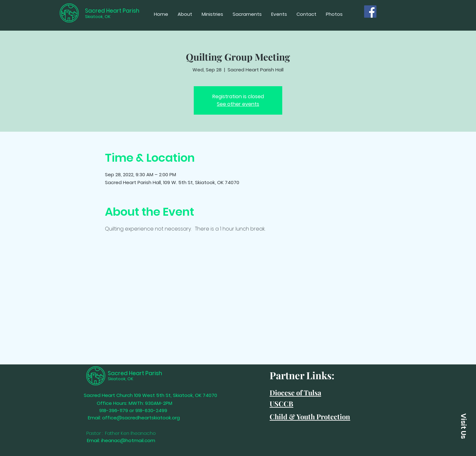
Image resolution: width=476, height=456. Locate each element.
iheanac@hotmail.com (128, 440)
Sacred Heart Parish (112, 11)
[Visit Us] (463, 426)
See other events (238, 104)
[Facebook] (370, 12)
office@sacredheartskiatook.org (141, 418)
